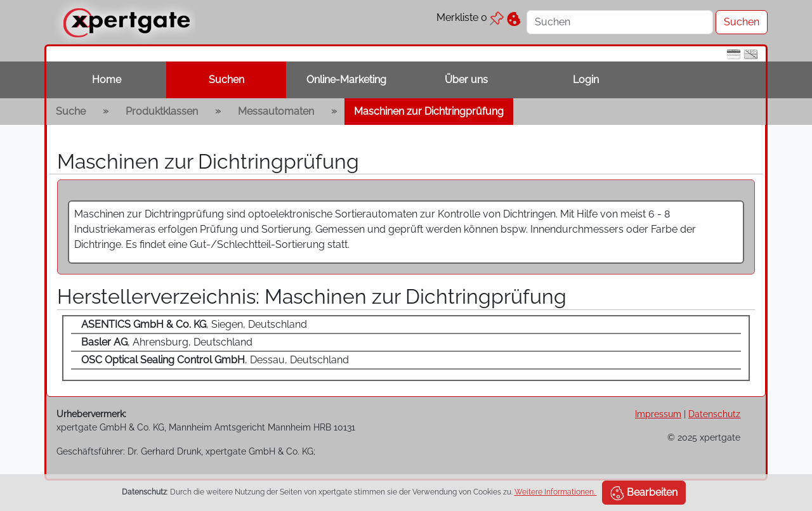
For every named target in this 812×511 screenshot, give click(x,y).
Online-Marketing (346, 80)
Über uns (466, 80)
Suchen (226, 80)
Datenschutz (714, 414)
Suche (71, 111)
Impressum (658, 414)
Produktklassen (162, 111)
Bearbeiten (644, 493)
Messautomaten (276, 111)
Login (586, 80)
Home (107, 80)
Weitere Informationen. (556, 492)
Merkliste (470, 17)
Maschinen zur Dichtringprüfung (429, 111)
